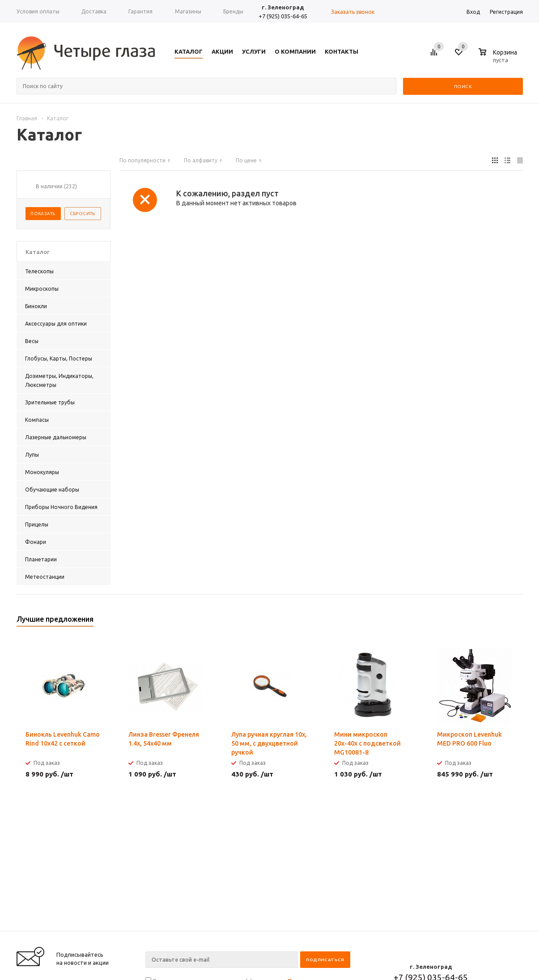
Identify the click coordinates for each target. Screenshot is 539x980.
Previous (501, 622)
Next (516, 622)
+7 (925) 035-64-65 (283, 16)
